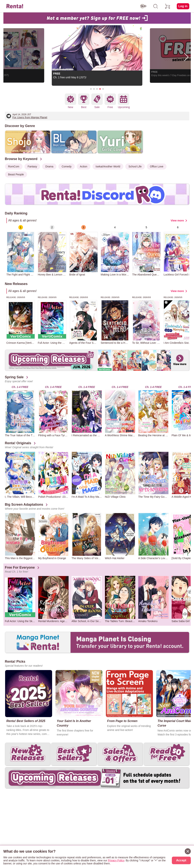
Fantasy (32, 166)
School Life (135, 166)
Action (84, 166)
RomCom (14, 166)
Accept (181, 860)
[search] (156, 6)
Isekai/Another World (108, 166)
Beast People (16, 174)
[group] (21, 251)
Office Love (157, 166)
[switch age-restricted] (143, 6)
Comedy (66, 166)
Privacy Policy (116, 860)
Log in (183, 6)
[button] (91, 89)
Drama (49, 166)
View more (177, 221)
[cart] (168, 6)
